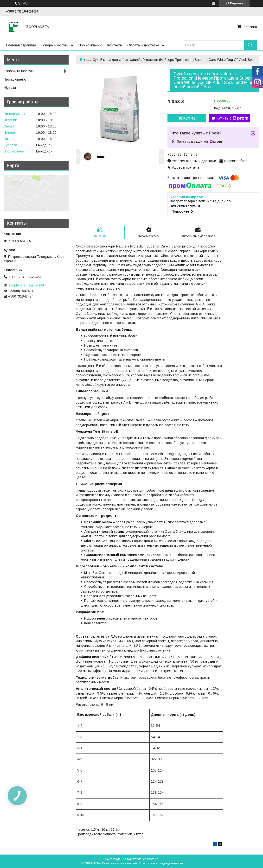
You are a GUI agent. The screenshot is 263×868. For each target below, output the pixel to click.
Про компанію (15, 79)
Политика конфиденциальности (161, 863)
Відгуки (10, 88)
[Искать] (250, 45)
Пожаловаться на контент (120, 863)
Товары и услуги (55, 45)
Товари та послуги (19, 71)
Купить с (232, 118)
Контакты (115, 45)
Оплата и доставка (143, 45)
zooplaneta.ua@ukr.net (26, 285)
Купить (189, 118)
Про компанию (90, 45)
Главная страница (21, 45)
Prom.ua (153, 859)
